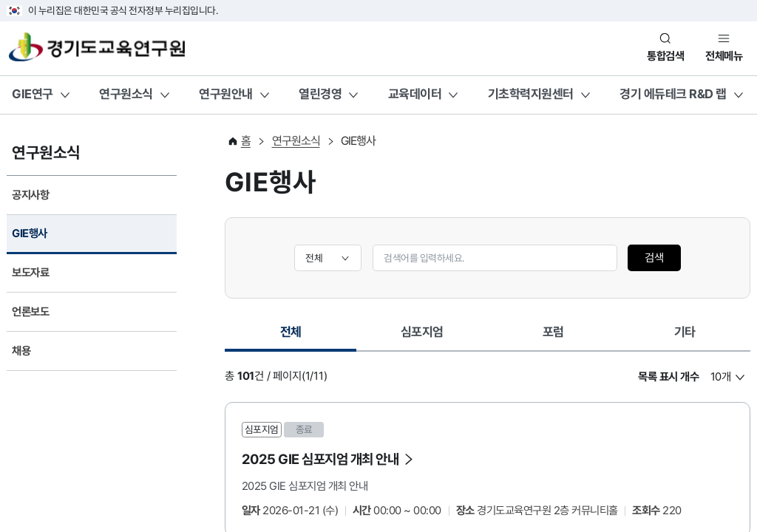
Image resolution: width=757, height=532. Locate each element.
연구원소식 (126, 94)
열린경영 (320, 94)
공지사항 (30, 195)
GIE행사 (30, 233)
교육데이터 (415, 94)
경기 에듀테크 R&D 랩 (673, 94)
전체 (302, 336)
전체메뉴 (724, 56)
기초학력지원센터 (531, 94)
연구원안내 (226, 94)
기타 (685, 332)
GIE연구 (33, 94)
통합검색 (665, 56)
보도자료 (30, 273)
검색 (654, 258)
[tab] (291, 333)
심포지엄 (422, 332)
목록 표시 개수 (668, 377)
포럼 (553, 332)
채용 (21, 351)
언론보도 (30, 312)
